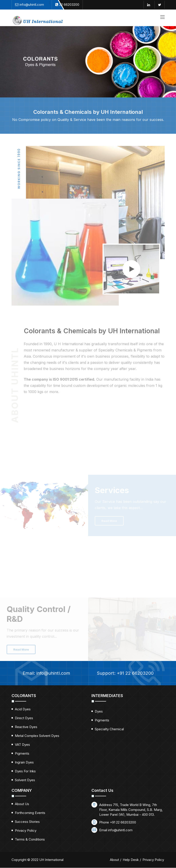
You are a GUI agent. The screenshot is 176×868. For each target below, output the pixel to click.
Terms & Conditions (30, 839)
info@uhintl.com (120, 830)
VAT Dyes (22, 745)
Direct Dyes (24, 718)
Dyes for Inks (25, 771)
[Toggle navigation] (162, 17)
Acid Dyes (23, 709)
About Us (22, 804)
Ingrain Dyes (24, 762)
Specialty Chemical (109, 729)
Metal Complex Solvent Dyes (37, 736)
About (114, 860)
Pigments (22, 753)
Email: (41, 673)
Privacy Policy (26, 830)
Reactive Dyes (26, 727)
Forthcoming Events (30, 813)
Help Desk (131, 860)
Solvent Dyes (25, 780)
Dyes (99, 711)
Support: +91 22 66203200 (131, 673)
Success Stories (27, 822)
